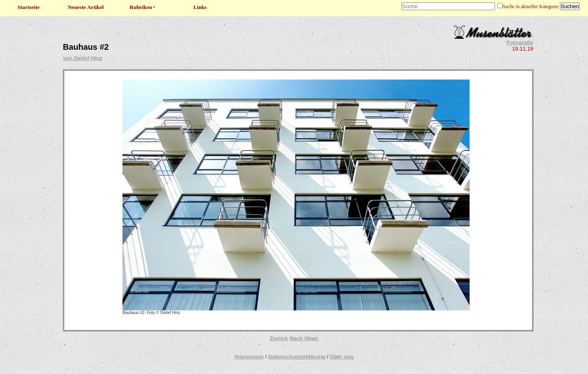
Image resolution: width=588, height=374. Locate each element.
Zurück (279, 338)
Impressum (249, 357)
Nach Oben (304, 338)
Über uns (342, 357)
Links (200, 7)
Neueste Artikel (86, 7)
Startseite (29, 7)
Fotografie (520, 43)
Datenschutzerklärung (297, 357)
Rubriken (143, 7)
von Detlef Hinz (82, 58)
